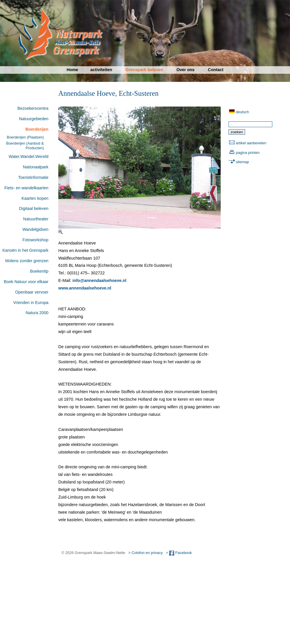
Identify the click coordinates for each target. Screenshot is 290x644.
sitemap (242, 162)
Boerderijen (37, 129)
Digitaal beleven (34, 208)
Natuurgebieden (34, 119)
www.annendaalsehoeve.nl (85, 288)
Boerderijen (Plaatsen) (25, 137)
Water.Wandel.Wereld (29, 156)
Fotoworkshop (35, 240)
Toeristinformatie (33, 177)
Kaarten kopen (35, 198)
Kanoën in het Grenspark (26, 250)
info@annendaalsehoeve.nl (99, 280)
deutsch (242, 112)
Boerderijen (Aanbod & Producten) (25, 145)
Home (72, 70)
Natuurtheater (36, 219)
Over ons (185, 70)
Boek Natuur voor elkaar (26, 282)
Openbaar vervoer (32, 292)
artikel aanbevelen (251, 143)
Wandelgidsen (35, 229)
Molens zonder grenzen (27, 261)
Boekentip (39, 271)
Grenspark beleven (144, 70)
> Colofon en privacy (146, 553)
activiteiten (101, 70)
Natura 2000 (37, 313)
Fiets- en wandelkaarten (26, 188)
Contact (216, 70)
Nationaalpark (36, 167)
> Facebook (179, 553)
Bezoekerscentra (33, 108)
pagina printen (248, 153)
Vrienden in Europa (31, 303)
